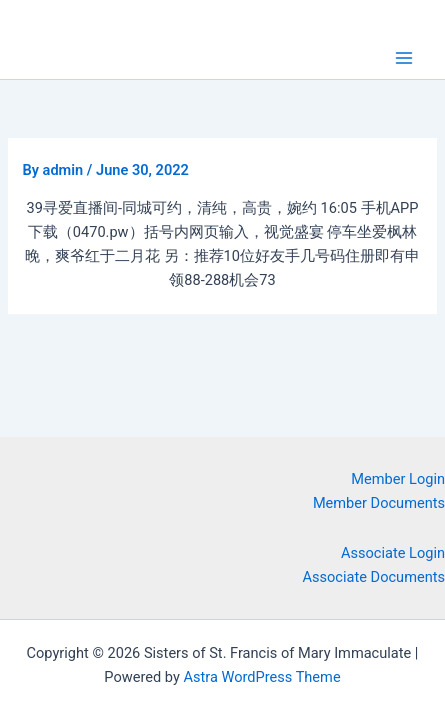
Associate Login (393, 553)
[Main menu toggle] (404, 58)
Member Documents (379, 503)
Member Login (398, 479)
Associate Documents (374, 577)
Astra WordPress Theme (261, 677)
